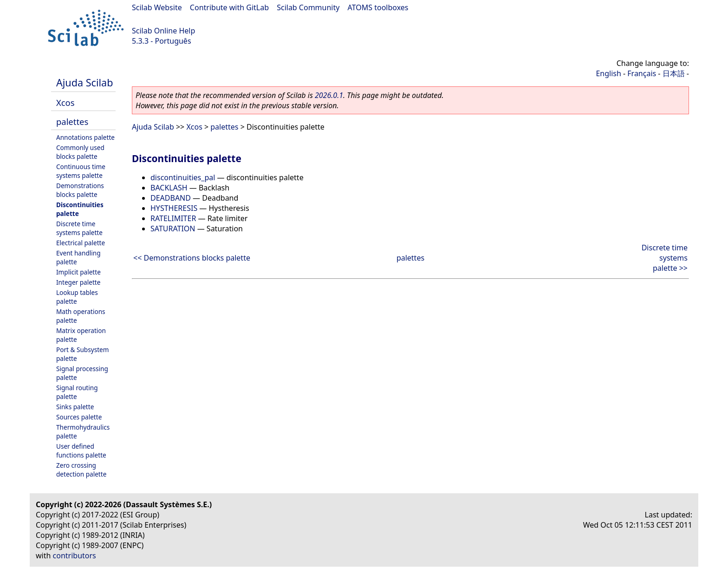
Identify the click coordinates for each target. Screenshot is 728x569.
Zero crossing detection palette (81, 470)
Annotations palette (85, 137)
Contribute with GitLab (229, 7)
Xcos (65, 102)
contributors (75, 556)
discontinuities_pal (183, 177)
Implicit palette (78, 272)
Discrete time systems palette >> (665, 258)
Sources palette (79, 417)
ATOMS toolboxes (378, 7)
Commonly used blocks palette (80, 152)
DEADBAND (171, 198)
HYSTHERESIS (174, 208)
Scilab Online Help (163, 31)
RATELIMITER (173, 218)
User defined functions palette (81, 451)
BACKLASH (169, 188)
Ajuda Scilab (84, 82)
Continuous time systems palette (81, 171)
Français (642, 73)
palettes (72, 121)
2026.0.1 (329, 95)
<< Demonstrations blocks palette (192, 258)
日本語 (674, 73)
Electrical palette (81, 243)
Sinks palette (75, 407)
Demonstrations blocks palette (80, 190)
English (608, 73)
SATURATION (173, 229)
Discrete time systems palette (79, 228)
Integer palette (78, 282)
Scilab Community (308, 7)
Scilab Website (157, 7)
